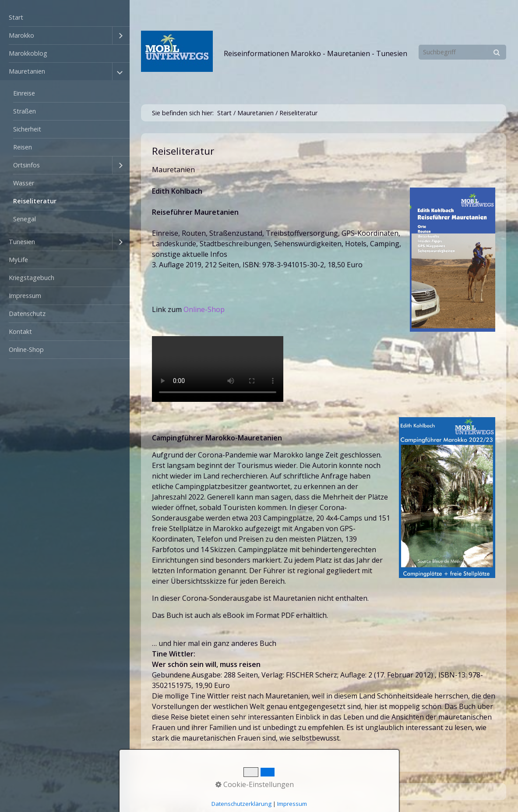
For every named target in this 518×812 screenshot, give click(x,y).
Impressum (25, 296)
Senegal (25, 219)
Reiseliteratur (35, 201)
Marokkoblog (28, 53)
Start (16, 17)
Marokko (21, 35)
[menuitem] (65, 18)
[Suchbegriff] (462, 52)
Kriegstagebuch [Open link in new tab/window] (32, 278)
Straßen (25, 111)
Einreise (24, 93)
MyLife (18, 260)
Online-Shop (26, 349)
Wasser (24, 183)
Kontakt (20, 332)
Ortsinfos (26, 165)
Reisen (23, 147)
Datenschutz (27, 314)
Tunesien (22, 242)
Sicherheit (27, 129)
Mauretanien (27, 71)
